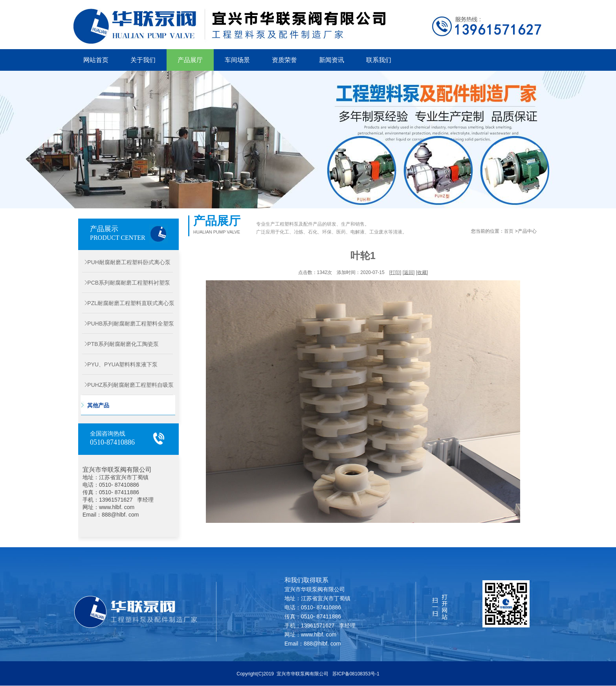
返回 (409, 272)
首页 (509, 231)
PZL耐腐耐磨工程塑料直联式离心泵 (126, 303)
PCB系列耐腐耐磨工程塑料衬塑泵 (124, 283)
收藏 (422, 272)
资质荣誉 (284, 60)
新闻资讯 (332, 60)
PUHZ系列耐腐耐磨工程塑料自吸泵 (126, 385)
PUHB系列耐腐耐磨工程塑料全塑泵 (126, 324)
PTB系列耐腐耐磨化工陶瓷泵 (118, 344)
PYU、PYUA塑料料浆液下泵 (118, 364)
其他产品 (94, 405)
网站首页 (96, 60)
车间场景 (237, 60)
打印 (395, 272)
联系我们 (379, 60)
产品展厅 (190, 60)
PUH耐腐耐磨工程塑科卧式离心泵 (124, 262)
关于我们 (143, 60)
